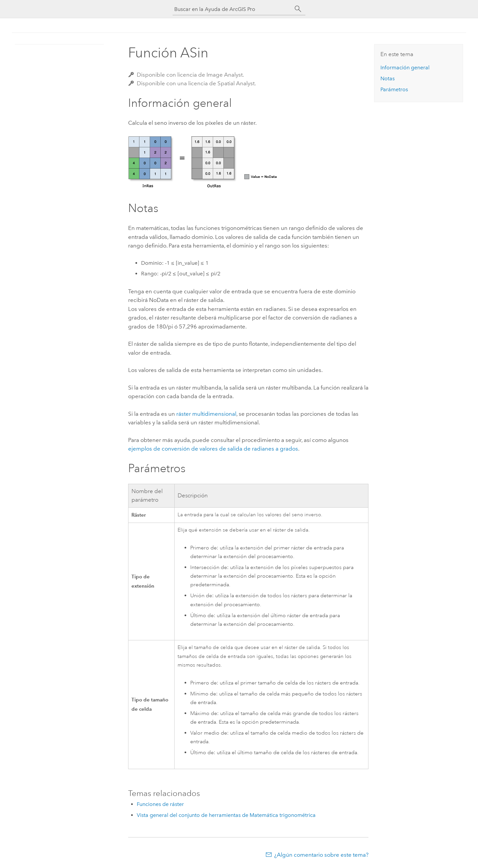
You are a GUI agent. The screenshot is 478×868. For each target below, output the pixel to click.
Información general (405, 68)
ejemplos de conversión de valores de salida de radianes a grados (213, 449)
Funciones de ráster (160, 804)
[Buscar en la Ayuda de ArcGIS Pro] (232, 9)
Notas (388, 78)
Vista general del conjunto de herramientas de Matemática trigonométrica (226, 815)
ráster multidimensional (206, 414)
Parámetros (394, 89)
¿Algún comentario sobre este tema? (321, 855)
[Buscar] (298, 9)
